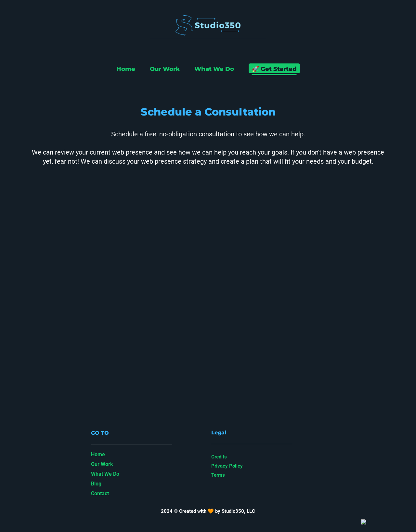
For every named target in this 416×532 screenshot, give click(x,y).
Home (126, 69)
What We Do (214, 69)
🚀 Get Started (274, 69)
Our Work (165, 69)
